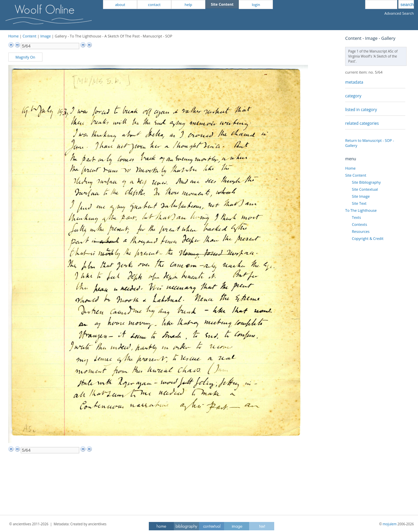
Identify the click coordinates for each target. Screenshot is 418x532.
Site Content (356, 175)
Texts (356, 217)
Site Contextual (365, 189)
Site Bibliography (366, 182)
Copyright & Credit (368, 238)
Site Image (361, 196)
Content (30, 36)
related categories (362, 123)
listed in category (361, 110)
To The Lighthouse (361, 210)
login (256, 5)
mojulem (390, 524)
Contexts (359, 224)
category (353, 96)
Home (14, 36)
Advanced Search (399, 13)
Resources (361, 231)
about (120, 5)
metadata (354, 82)
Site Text (359, 203)
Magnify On (25, 57)
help (188, 5)
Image (45, 36)
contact (154, 5)
